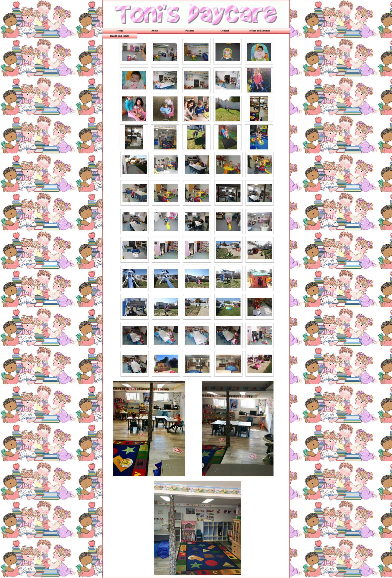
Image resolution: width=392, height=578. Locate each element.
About (155, 31)
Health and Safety (120, 36)
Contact (225, 31)
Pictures (190, 31)
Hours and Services (260, 31)
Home (120, 31)
